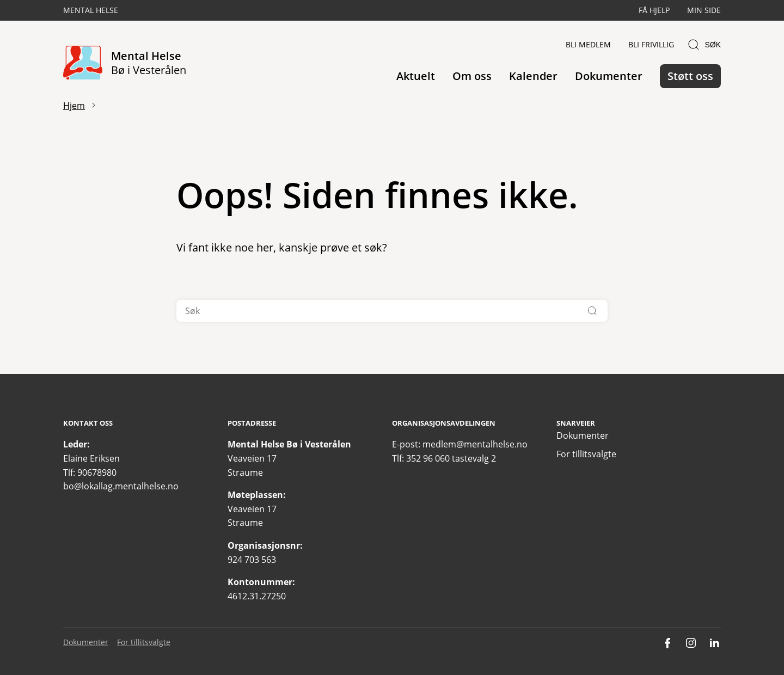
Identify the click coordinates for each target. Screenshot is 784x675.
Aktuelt (416, 76)
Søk (704, 45)
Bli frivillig (651, 44)
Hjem (74, 106)
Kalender (533, 76)
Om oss (472, 76)
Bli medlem (588, 44)
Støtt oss (690, 76)
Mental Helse (91, 10)
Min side (704, 10)
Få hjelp (654, 10)
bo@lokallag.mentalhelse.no (121, 486)
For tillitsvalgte (586, 454)
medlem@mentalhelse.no (475, 444)
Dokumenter (609, 76)
